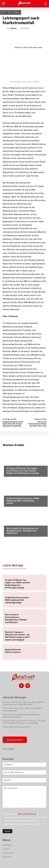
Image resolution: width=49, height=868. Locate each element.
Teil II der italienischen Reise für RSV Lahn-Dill (37, 424)
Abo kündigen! (9, 749)
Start (4, 12)
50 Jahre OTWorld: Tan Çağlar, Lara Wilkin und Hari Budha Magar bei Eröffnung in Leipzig (23, 471)
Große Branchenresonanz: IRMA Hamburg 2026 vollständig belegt (23, 501)
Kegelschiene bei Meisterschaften (17, 727)
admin (13, 28)
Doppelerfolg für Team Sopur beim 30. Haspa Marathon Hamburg (13, 424)
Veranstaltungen (15, 463)
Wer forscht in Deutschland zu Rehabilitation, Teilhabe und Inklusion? (22, 531)
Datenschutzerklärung (27, 814)
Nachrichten (13, 12)
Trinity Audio (28, 47)
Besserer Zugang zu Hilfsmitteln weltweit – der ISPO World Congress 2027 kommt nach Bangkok (17, 636)
